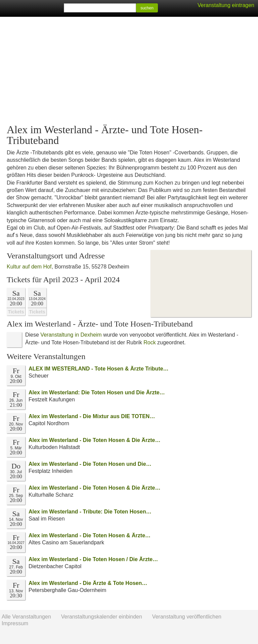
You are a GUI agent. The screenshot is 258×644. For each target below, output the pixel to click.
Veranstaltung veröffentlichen (187, 617)
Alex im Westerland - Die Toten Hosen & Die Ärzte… (94, 440)
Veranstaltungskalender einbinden (102, 617)
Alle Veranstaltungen (26, 617)
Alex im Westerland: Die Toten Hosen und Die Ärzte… (97, 392)
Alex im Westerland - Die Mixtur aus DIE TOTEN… (92, 416)
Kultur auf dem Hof (29, 267)
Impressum (15, 623)
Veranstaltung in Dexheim (71, 335)
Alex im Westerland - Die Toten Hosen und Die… (90, 464)
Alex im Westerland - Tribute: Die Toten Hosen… (90, 512)
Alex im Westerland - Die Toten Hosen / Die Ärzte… (93, 559)
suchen (147, 8)
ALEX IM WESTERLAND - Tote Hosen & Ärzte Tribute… (99, 369)
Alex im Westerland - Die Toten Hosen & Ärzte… (90, 535)
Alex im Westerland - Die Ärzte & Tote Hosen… (88, 583)
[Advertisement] (129, 70)
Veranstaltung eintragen (226, 5)
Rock (149, 342)
